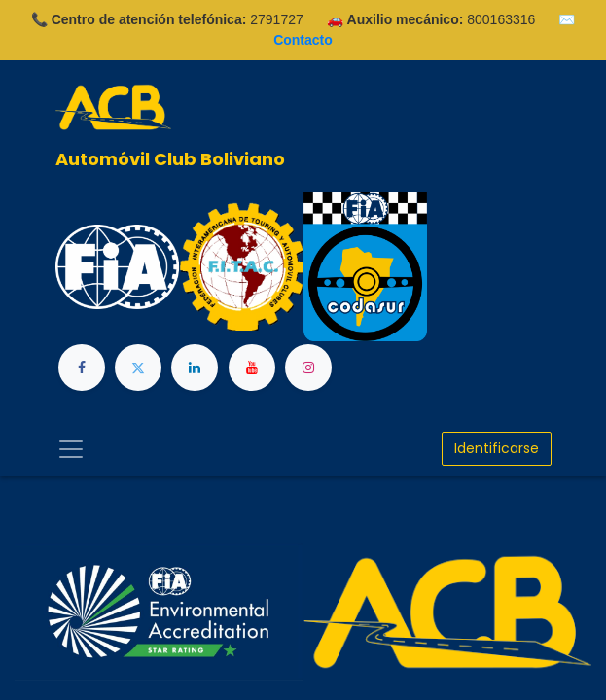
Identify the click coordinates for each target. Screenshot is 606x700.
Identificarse (497, 448)
